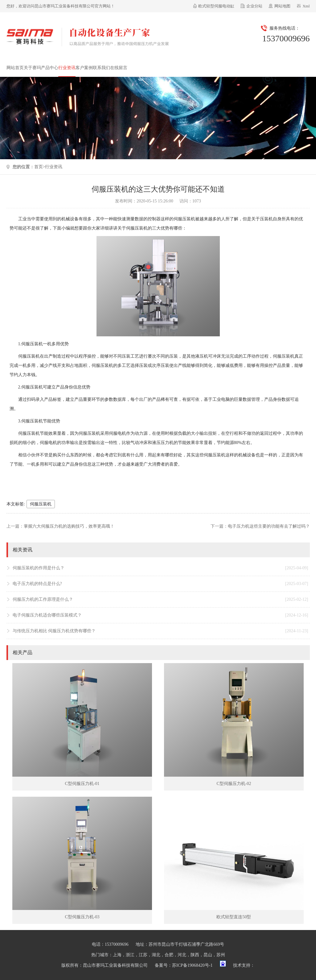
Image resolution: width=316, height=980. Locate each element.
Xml (306, 6)
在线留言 (119, 68)
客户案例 (84, 68)
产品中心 (50, 68)
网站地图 (282, 6)
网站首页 (15, 68)
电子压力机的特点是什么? (160, 584)
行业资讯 (67, 68)
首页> (40, 167)
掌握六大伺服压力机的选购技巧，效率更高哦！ (69, 526)
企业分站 (254, 6)
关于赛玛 (32, 68)
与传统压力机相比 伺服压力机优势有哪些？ (160, 631)
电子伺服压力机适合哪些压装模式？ (160, 615)
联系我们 (101, 68)
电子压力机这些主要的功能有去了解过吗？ (269, 526)
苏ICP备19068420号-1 (192, 965)
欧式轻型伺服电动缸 (216, 6)
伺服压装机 (41, 504)
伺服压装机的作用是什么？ (160, 568)
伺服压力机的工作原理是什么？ (160, 600)
